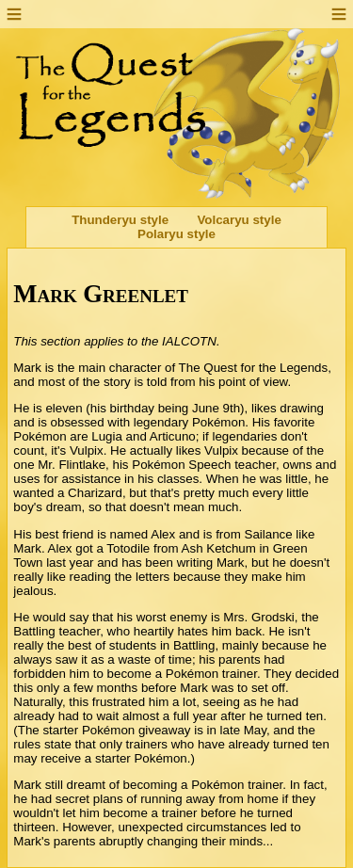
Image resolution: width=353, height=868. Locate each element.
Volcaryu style (239, 220)
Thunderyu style (120, 220)
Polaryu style (176, 234)
